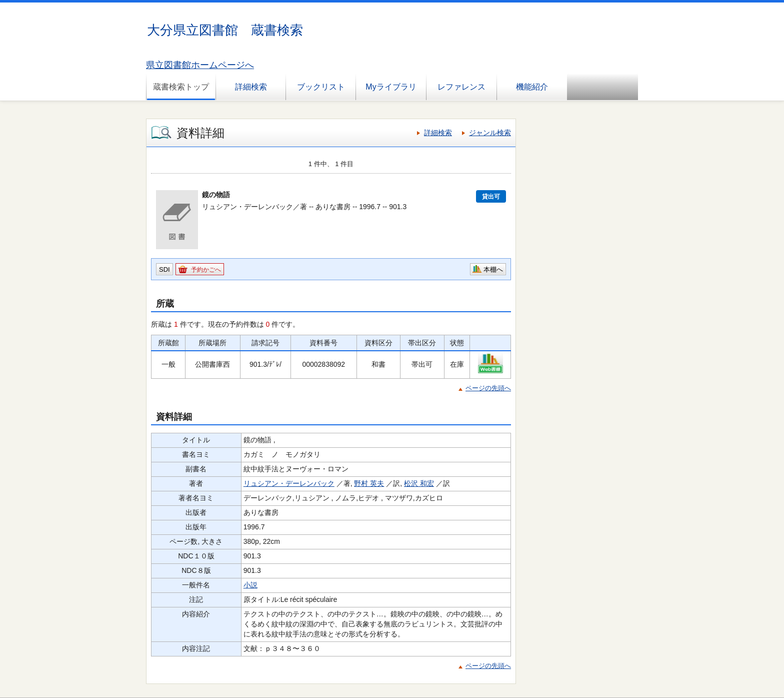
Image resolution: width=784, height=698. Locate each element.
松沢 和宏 (419, 483)
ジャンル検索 (490, 133)
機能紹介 (532, 87)
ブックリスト (321, 87)
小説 (250, 585)
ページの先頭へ (488, 388)
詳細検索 (251, 87)
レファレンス (461, 87)
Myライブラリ (391, 87)
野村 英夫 (369, 483)
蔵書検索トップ (181, 87)
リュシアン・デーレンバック (289, 483)
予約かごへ (206, 270)
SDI (164, 269)
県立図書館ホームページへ (200, 65)
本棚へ (493, 269)
